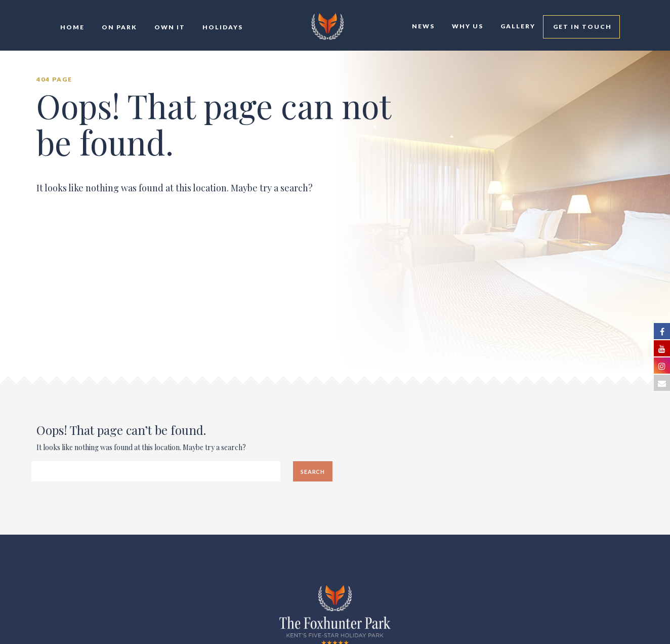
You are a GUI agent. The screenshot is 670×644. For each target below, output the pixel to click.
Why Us (467, 26)
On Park (118, 27)
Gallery (517, 26)
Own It (169, 27)
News (422, 26)
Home (71, 27)
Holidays (222, 27)
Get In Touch (581, 27)
